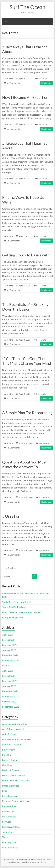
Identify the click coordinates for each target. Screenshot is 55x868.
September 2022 (11, 707)
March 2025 (8, 640)
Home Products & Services (15, 780)
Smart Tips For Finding (13, 607)
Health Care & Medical (14, 775)
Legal (5, 791)
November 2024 (10, 660)
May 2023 (7, 665)
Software (7, 822)
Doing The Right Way (13, 617)
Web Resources (10, 847)
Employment (9, 750)
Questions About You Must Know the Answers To (24, 464)
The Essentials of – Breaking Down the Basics (25, 307)
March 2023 (8, 676)
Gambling (7, 765)
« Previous (11, 568)
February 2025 (10, 645)
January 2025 (9, 650)
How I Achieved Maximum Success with (22, 612)
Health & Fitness (11, 770)
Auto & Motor (9, 734)
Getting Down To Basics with (26, 255)
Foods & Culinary (11, 760)
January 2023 (9, 686)
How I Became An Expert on (25, 97)
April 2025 (8, 635)
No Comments (13, 83)
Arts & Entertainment (13, 729)
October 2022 (9, 701)
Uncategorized (10, 842)
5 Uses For (11, 516)
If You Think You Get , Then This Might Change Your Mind (27, 361)
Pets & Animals (10, 806)
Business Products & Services (17, 739)
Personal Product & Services (16, 801)
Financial (7, 755)
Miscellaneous (9, 796)
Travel (5, 837)
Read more (46, 83)
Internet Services (11, 786)
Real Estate (42, 79)
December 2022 (10, 691)
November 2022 (10, 696)
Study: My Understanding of (16, 602)
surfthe (10, 79)
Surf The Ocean (27, 7)
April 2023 (8, 671)
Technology (8, 832)
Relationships (9, 816)
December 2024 (10, 655)
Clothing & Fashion (12, 744)
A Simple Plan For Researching (27, 413)
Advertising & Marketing (15, 724)
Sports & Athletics (11, 827)
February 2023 (10, 681)
